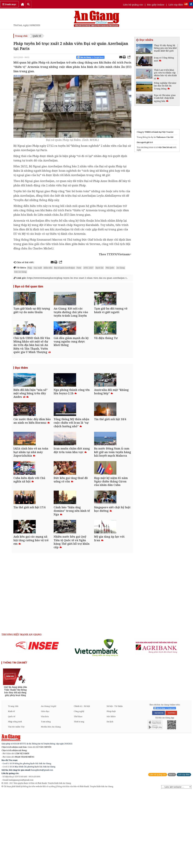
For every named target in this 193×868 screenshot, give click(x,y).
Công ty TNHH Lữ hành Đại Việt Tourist (155, 132)
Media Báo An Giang (51, 803)
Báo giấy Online (156, 5)
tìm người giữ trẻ (145, 142)
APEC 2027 (88, 268)
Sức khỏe (111, 793)
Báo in (172, 851)
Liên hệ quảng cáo (133, 5)
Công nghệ (79, 788)
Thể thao (78, 793)
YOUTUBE (171, 789)
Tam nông (46, 798)
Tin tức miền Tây (16, 803)
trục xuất (38, 268)
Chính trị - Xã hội (82, 782)
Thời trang (79, 798)
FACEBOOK (159, 789)
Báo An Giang (20, 272)
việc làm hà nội (165, 147)
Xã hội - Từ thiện (115, 782)
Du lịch (110, 798)
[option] (37, 722)
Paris (79, 268)
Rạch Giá (99, 268)
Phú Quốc (110, 268)
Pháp (30, 268)
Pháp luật (111, 788)
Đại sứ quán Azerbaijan (64, 268)
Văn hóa (45, 793)
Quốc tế (37, 36)
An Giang (121, 268)
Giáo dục (45, 788)
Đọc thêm (21, 390)
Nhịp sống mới (15, 798)
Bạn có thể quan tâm (29, 290)
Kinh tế (11, 788)
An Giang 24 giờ (48, 782)
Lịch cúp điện (176, 5)
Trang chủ (21, 36)
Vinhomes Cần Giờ (165, 137)
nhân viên (48, 268)
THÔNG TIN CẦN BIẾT (15, 739)
